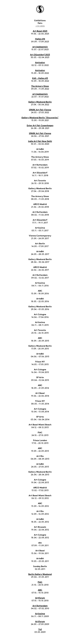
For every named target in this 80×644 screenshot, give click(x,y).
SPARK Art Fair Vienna (40, 110)
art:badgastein (40, 47)
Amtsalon (40, 63)
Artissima (40, 614)
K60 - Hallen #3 (40, 78)
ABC (40, 590)
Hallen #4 (40, 39)
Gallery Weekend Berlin (40, 102)
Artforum (40, 598)
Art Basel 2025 (40, 31)
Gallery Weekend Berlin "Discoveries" (40, 118)
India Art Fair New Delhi (40, 141)
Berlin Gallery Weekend (40, 574)
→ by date (40, 26)
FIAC (40, 582)
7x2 (40, 630)
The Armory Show (40, 86)
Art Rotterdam (40, 606)
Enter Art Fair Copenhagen (40, 126)
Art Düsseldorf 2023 (40, 55)
